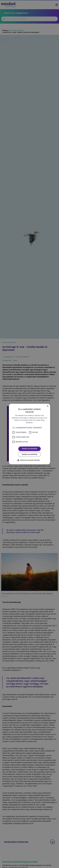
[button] (29, 460)
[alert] (29, 434)
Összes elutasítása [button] (29, 454)
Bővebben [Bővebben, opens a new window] (30, 423)
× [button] (47, 406)
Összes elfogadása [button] (29, 449)
